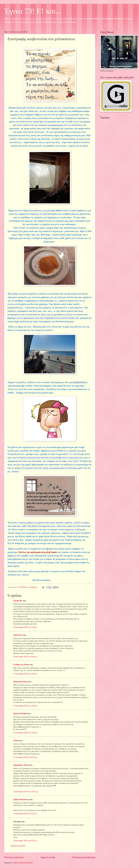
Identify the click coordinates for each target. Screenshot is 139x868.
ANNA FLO (18, 635)
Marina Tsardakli (20, 714)
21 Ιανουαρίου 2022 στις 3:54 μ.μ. (25, 733)
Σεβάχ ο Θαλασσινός (21, 800)
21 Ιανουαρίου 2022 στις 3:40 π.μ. (25, 674)
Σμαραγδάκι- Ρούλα (21, 765)
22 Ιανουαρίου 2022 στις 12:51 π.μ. (26, 792)
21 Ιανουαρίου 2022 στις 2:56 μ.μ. (25, 706)
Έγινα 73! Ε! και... (33, 11)
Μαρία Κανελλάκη (20, 682)
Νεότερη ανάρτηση (14, 857)
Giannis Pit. (18, 601)
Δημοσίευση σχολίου (18, 846)
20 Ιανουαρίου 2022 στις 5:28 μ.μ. (25, 627)
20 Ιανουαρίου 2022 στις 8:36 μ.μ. (25, 657)
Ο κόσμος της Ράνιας (21, 665)
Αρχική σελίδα (48, 857)
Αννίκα (16, 741)
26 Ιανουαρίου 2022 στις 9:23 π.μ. (25, 841)
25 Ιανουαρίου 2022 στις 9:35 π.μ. (25, 814)
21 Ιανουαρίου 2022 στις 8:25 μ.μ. (25, 757)
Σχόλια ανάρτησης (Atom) (23, 863)
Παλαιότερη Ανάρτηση (84, 857)
